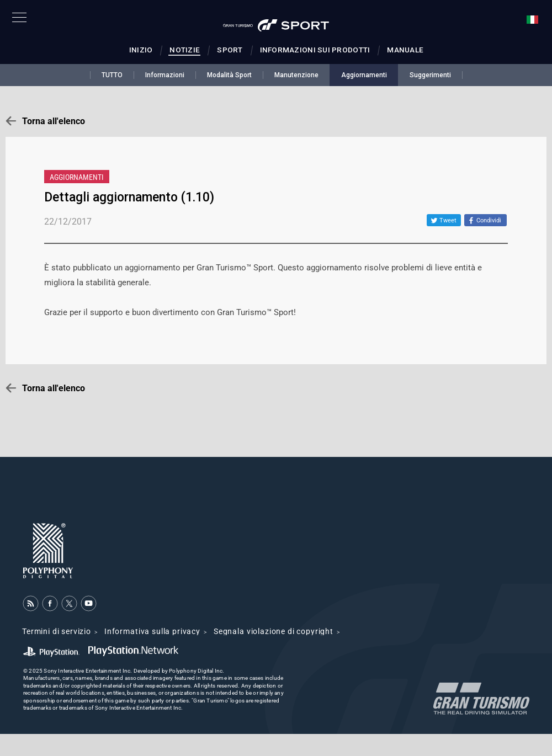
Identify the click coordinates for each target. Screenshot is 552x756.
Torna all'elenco (54, 121)
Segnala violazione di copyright (274, 631)
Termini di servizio (57, 631)
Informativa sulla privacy (152, 631)
